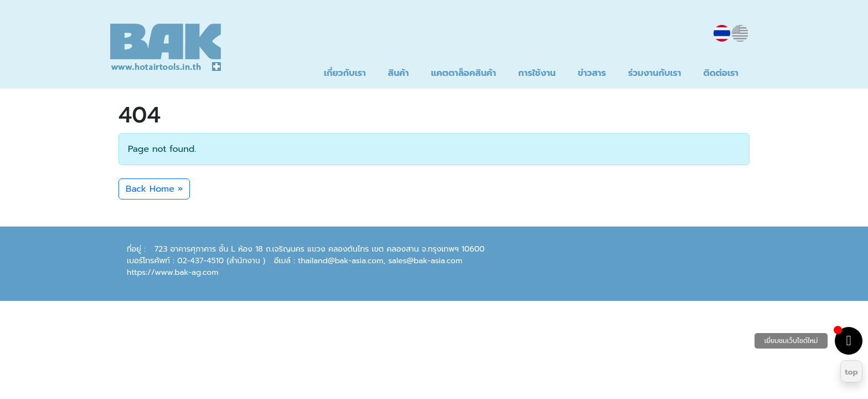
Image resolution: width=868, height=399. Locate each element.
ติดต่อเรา (721, 73)
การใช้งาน (537, 73)
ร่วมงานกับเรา (655, 73)
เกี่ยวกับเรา (345, 73)
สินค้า (399, 73)
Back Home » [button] (154, 189)
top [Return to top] (851, 372)
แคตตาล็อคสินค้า (464, 73)
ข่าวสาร (592, 73)
